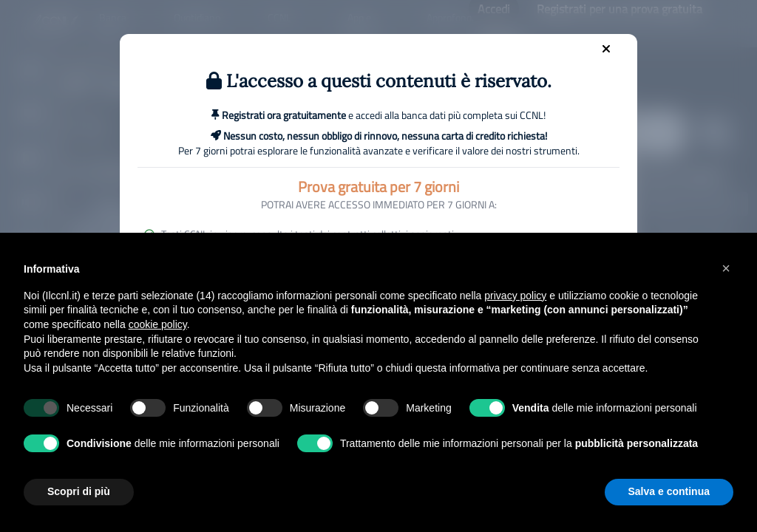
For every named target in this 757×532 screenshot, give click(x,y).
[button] (726, 268)
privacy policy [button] (515, 296)
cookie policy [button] (158, 324)
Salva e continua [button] (669, 491)
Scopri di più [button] (79, 491)
